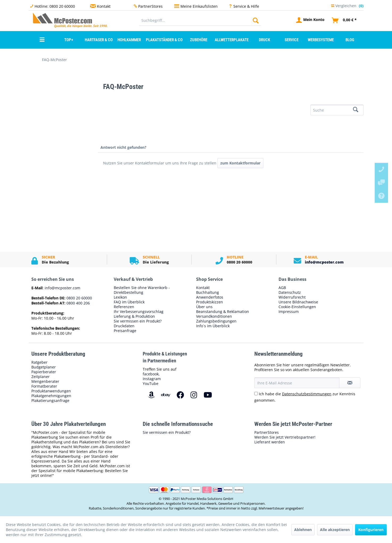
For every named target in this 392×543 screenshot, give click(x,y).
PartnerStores (150, 6)
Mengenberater (45, 381)
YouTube (151, 383)
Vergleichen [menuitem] (347, 5)
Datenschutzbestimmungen (307, 394)
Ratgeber (39, 362)
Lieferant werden (270, 442)
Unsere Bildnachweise (298, 302)
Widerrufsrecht (292, 297)
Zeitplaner (41, 377)
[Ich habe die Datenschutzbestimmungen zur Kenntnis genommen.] (256, 394)
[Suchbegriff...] (200, 20)
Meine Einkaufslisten (199, 6)
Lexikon (120, 297)
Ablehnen (303, 530)
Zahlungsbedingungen (216, 321)
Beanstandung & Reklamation (223, 312)
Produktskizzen (210, 302)
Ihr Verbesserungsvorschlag (139, 312)
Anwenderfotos (210, 297)
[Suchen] (256, 20)
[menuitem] (200, 20)
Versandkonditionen (214, 316)
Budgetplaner (44, 367)
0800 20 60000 (79, 298)
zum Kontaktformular (240, 163)
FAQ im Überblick (129, 302)
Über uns (204, 307)
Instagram (152, 379)
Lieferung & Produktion (134, 316)
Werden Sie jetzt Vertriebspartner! (285, 437)
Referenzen (124, 307)
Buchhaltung (208, 292)
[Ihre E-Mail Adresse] (297, 383)
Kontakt (104, 6)
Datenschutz (290, 292)
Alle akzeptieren (335, 530)
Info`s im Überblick (213, 326)
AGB (282, 288)
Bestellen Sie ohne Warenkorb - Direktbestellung (142, 290)
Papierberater (44, 372)
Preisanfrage (125, 331)
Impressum (289, 312)
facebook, (151, 374)
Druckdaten (124, 326)
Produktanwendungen (51, 391)
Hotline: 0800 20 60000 (55, 6)
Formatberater (44, 386)
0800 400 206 (78, 303)
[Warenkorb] (344, 20)
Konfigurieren (371, 530)
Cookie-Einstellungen (297, 307)
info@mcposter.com (324, 262)
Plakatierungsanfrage (50, 401)
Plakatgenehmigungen (51, 396)
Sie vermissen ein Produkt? (138, 321)
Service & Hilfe (246, 6)
